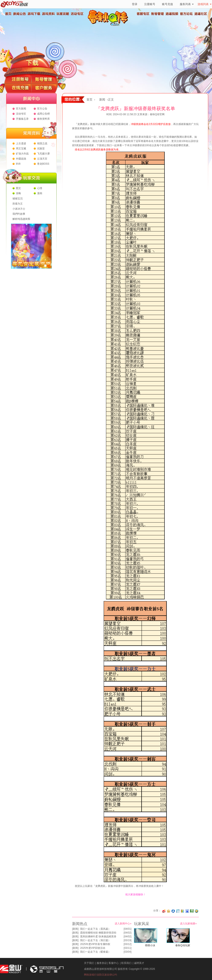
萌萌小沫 (150, 945)
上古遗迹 (21, 143)
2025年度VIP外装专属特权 (95, 944)
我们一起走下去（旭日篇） (95, 940)
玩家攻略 (63, 14)
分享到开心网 (169, 911)
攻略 (18, 193)
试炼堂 (41, 149)
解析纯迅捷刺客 (21, 219)
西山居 (46, 969)
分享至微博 (164, 911)
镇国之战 (42, 143)
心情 (40, 188)
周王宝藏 (21, 149)
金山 (11, 969)
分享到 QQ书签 (183, 911)
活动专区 (77, 14)
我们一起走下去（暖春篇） (95, 952)
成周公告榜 (43, 114)
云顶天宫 (42, 159)
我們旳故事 (19, 214)
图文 (18, 188)
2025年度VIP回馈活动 (93, 948)
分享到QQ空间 (197, 911)
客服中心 (114, 963)
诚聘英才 (139, 963)
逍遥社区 (201, 14)
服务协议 (102, 963)
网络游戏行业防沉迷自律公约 (100, 975)
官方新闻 (21, 109)
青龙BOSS (43, 164)
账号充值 (167, 4)
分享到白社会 (178, 911)
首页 (8, 14)
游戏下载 (34, 14)
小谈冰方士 (19, 209)
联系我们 (126, 963)
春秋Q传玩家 (183, 945)
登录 (135, 4)
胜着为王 (18, 204)
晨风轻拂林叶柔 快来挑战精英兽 (98, 937)
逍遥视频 (172, 14)
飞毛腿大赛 (43, 154)
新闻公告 (19, 14)
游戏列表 (204, 4)
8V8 (18, 164)
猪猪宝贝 (18, 199)
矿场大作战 (22, 154)
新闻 (102, 100)
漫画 (40, 193)
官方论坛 (186, 14)
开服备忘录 (22, 119)
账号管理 (158, 14)
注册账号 (150, 4)
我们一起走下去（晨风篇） (95, 929)
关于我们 (89, 963)
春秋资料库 (43, 119)
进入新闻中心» (123, 924)
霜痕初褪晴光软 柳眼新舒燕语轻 (98, 933)
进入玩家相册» (188, 924)
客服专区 (143, 14)
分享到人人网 (173, 911)
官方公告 (42, 109)
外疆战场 (21, 159)
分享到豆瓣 (192, 911)
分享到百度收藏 (187, 911)
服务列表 (187, 4)
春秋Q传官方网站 (109, 25)
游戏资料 (48, 14)
